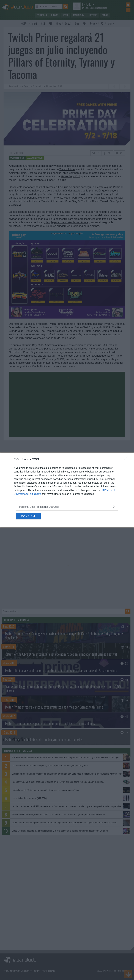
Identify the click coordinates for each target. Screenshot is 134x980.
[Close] (127, 460)
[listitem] (67, 507)
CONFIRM (28, 516)
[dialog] (67, 490)
